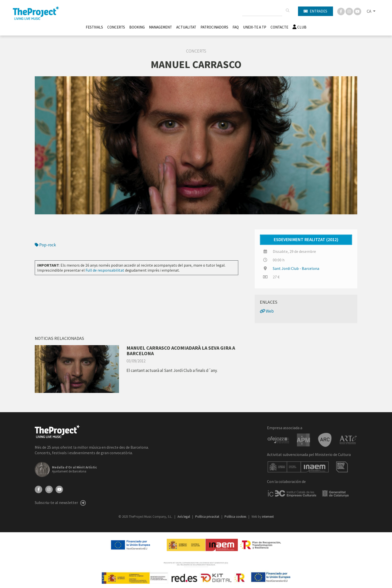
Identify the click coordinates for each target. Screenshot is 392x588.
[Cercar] (287, 11)
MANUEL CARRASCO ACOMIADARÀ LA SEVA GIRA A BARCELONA (181, 351)
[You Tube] (357, 11)
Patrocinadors (214, 27)
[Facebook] (341, 11)
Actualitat (186, 27)
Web (267, 311)
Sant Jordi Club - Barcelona (296, 268)
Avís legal (184, 517)
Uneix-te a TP (255, 27)
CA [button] (369, 11)
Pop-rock (45, 245)
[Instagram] (350, 11)
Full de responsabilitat (105, 270)
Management (160, 27)
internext (268, 517)
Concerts (116, 27)
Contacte (279, 27)
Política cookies (236, 517)
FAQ (236, 27)
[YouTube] (59, 489)
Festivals (94, 27)
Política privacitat (208, 517)
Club (299, 27)
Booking (137, 27)
